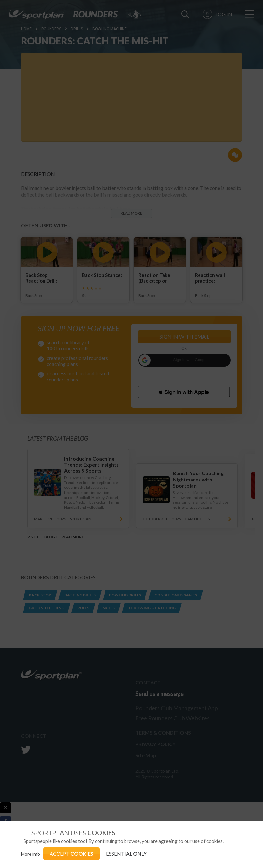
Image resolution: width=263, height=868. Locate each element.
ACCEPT (71, 854)
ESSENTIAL (126, 854)
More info (30, 854)
